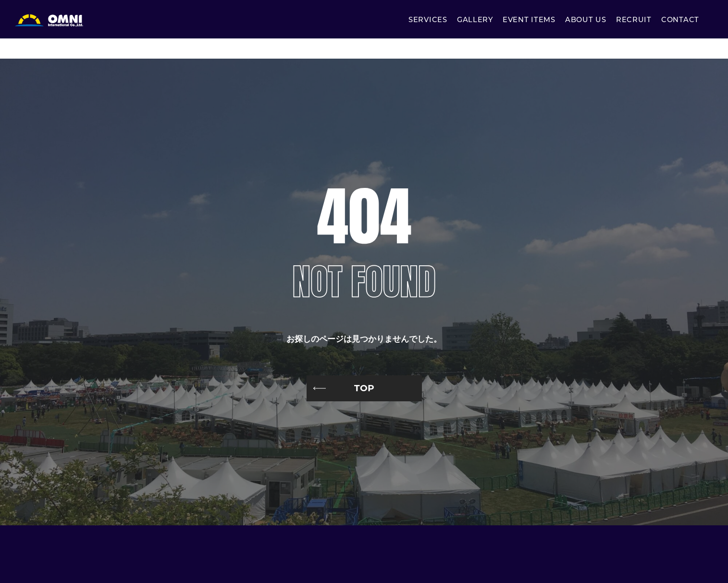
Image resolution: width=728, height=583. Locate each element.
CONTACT (680, 20)
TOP (364, 388)
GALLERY (475, 20)
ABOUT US (586, 20)
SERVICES (428, 20)
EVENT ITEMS (529, 20)
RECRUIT (634, 20)
